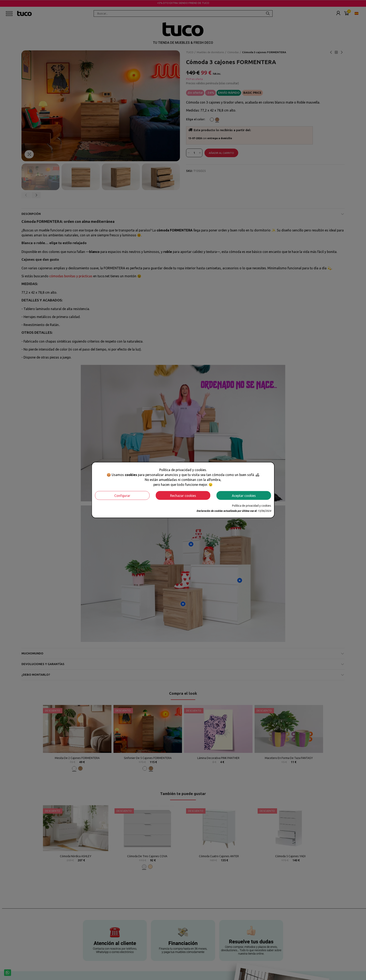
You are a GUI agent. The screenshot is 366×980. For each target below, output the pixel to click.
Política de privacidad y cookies (252, 506)
